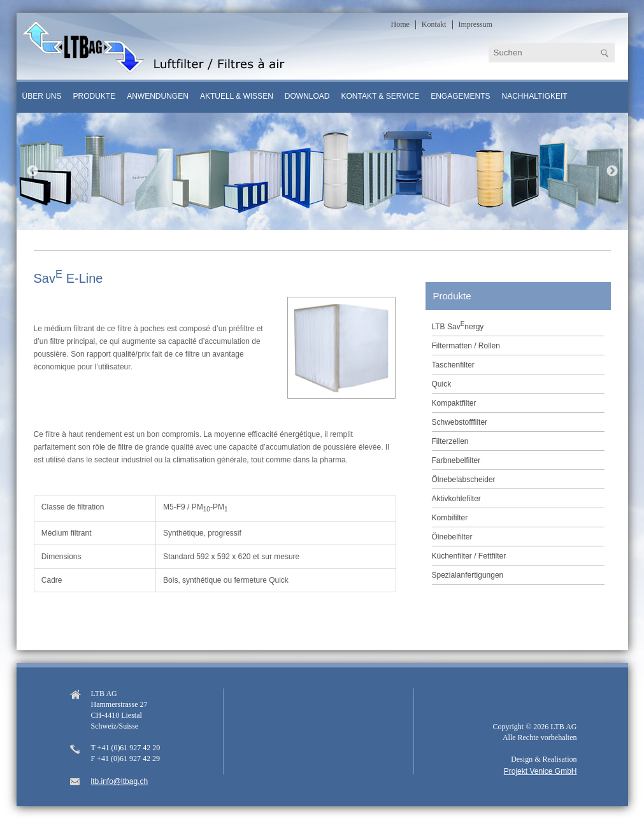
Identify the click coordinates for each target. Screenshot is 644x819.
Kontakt (434, 24)
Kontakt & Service (380, 96)
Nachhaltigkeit (535, 96)
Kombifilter (450, 518)
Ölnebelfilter (452, 537)
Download (307, 96)
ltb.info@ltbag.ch (120, 781)
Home (400, 24)
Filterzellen (450, 441)
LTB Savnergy (458, 326)
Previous (32, 171)
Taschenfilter (453, 365)
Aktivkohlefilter (456, 499)
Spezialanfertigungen (468, 575)
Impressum (476, 24)
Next (612, 171)
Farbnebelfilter (456, 460)
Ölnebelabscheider (464, 480)
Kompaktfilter (454, 403)
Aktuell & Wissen (237, 96)
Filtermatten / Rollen (466, 346)
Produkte (95, 96)
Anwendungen (158, 96)
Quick (442, 384)
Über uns (42, 96)
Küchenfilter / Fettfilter (469, 556)
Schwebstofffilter (460, 422)
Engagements (460, 96)
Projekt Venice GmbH (540, 771)
